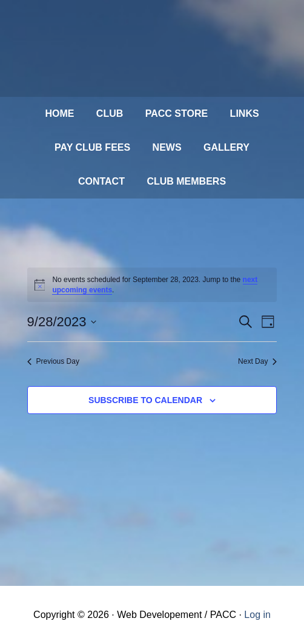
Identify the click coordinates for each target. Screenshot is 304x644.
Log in (257, 615)
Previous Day (53, 361)
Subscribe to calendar (145, 400)
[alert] (152, 285)
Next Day (257, 361)
